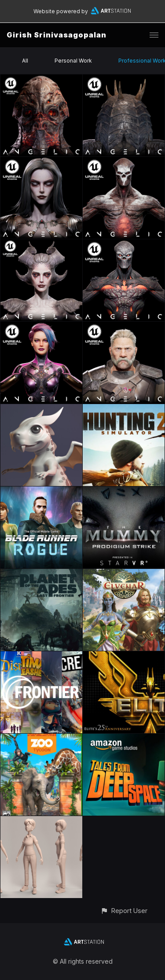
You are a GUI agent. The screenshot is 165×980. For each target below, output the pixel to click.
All (25, 61)
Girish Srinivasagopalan (57, 35)
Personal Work (73, 61)
